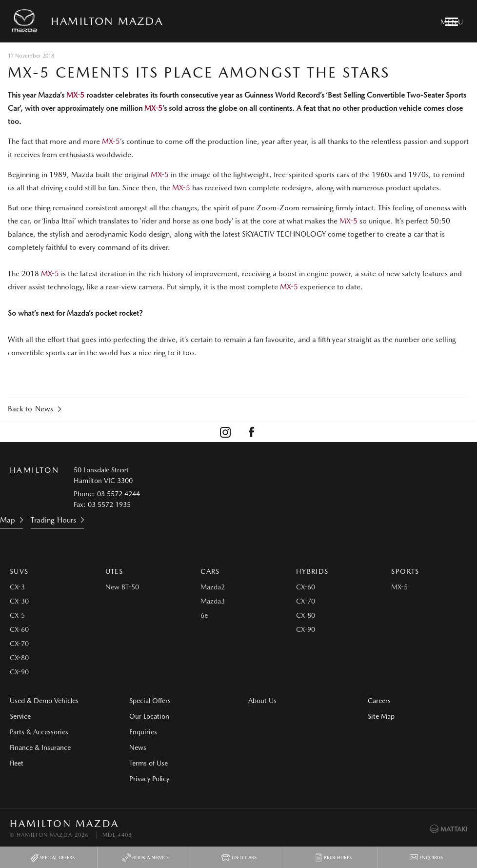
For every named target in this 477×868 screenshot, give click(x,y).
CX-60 (19, 629)
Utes (114, 571)
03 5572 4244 (119, 494)
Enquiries (143, 732)
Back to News (30, 409)
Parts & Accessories (39, 732)
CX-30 (19, 601)
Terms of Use (149, 763)
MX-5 (74, 95)
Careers (379, 701)
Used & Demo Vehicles (44, 701)
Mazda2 (213, 587)
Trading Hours (53, 520)
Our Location (149, 716)
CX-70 (19, 644)
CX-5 (17, 615)
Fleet (17, 763)
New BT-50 (122, 587)
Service (20, 716)
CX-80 (19, 658)
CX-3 (17, 587)
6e (204, 615)
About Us (262, 701)
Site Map (381, 716)
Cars (210, 571)
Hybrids (312, 571)
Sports (405, 571)
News (138, 747)
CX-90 (19, 672)
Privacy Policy (149, 779)
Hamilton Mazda (107, 21)
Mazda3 (213, 601)
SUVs (19, 571)
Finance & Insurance (40, 747)
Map (8, 520)
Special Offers (150, 701)
